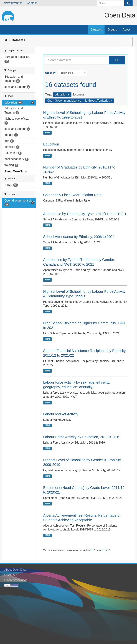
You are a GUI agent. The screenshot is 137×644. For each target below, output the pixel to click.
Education (51, 144)
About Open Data (15, 570)
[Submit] (128, 3)
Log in (126, 41)
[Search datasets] (115, 3)
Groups (112, 30)
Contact (32, 3)
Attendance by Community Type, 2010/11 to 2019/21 (85, 214)
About (126, 30)
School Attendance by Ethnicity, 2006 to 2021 (79, 237)
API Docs (104, 550)
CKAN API (11, 575)
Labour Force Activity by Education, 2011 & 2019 (82, 437)
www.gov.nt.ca (13, 3)
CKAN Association (16, 580)
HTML (47, 133)
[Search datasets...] (77, 60)
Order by (50, 73)
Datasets (96, 30)
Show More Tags (16, 171)
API (91, 550)
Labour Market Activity (61, 414)
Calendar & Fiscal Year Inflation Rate (72, 195)
